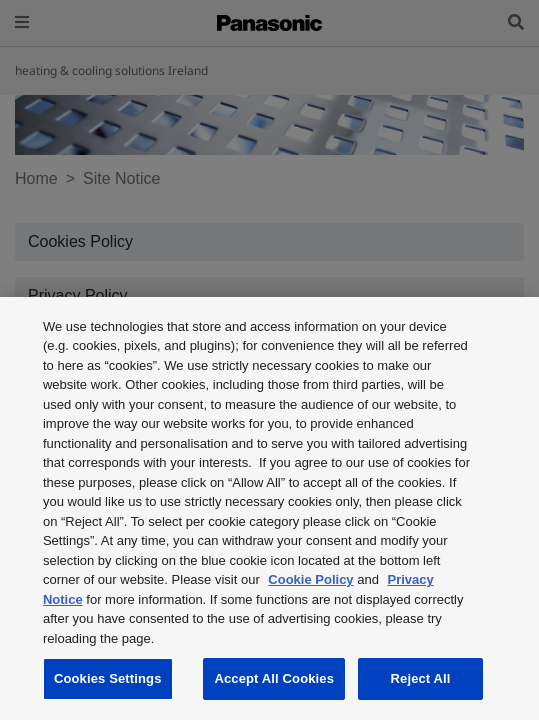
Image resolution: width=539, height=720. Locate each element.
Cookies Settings (108, 678)
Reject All (421, 678)
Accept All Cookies (274, 678)
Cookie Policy (310, 579)
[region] (269, 508)
